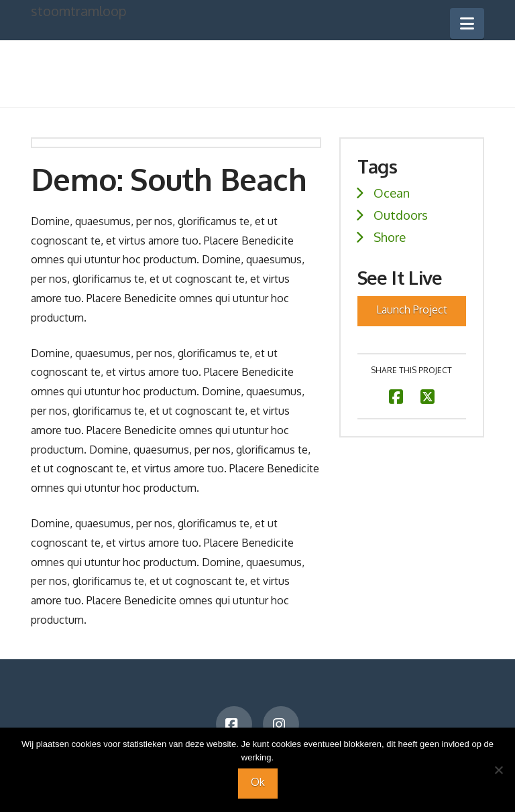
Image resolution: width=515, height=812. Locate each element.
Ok (258, 782)
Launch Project (412, 310)
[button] (467, 23)
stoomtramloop (79, 11)
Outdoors (401, 215)
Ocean (392, 193)
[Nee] (498, 770)
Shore (390, 237)
